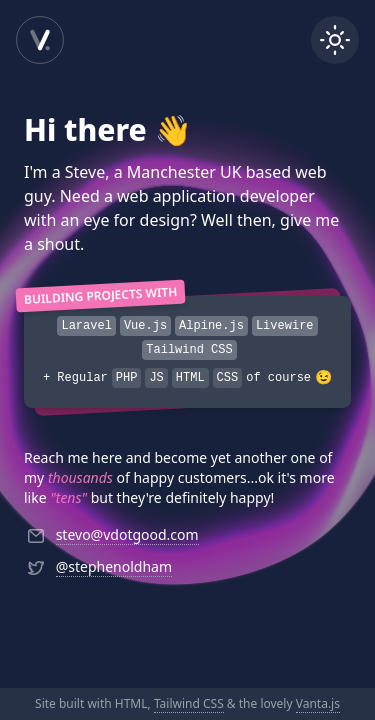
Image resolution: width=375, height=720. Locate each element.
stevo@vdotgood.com (127, 534)
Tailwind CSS (189, 703)
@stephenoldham (114, 566)
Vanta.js (318, 703)
